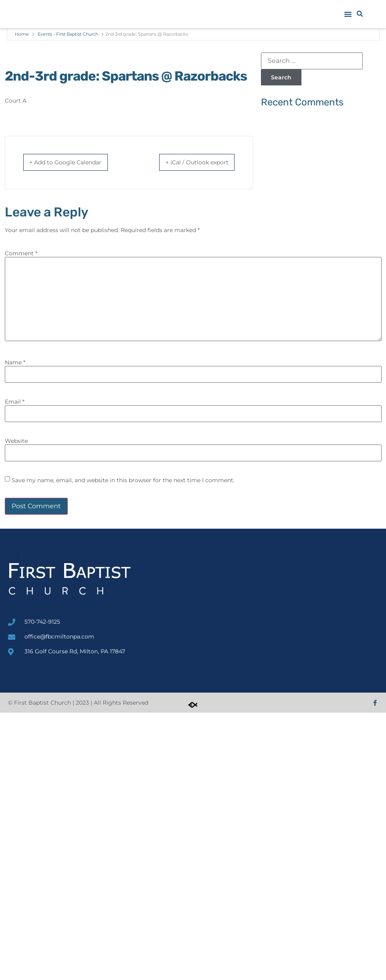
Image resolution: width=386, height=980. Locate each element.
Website (16, 441)
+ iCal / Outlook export (190, 163)
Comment (21, 254)
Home (22, 34)
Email (15, 402)
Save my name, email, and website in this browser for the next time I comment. (123, 481)
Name (15, 363)
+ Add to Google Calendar (73, 163)
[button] (348, 14)
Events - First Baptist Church (68, 34)
